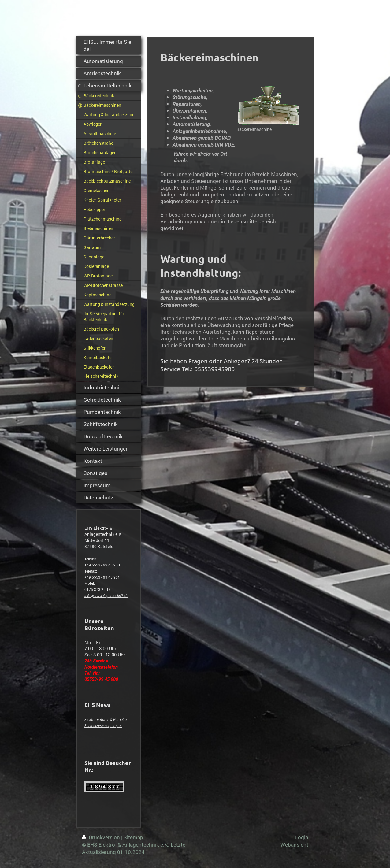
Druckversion (102, 837)
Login (302, 837)
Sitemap (133, 837)
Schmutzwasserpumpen (103, 726)
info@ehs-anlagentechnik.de (106, 596)
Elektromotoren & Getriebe (106, 720)
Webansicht (294, 845)
